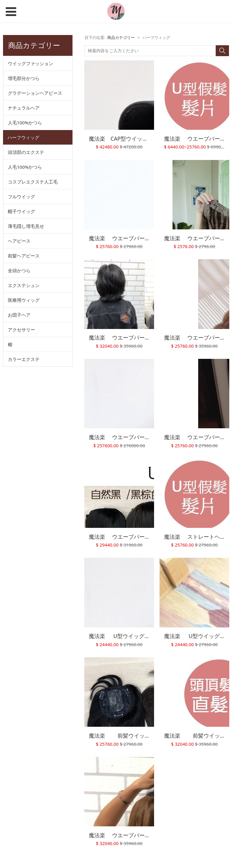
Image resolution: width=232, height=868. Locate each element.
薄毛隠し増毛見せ (26, 226)
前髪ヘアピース (24, 256)
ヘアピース (19, 241)
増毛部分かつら (24, 78)
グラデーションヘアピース (35, 93)
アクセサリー (21, 330)
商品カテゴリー (121, 38)
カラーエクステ (24, 359)
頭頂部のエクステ (26, 152)
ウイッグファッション (31, 63)
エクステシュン (24, 285)
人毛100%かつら (25, 123)
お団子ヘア (19, 315)
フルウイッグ (21, 196)
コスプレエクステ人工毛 (33, 182)
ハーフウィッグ (23, 137)
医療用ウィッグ (24, 300)
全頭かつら (19, 270)
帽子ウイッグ (21, 211)
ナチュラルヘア (24, 108)
